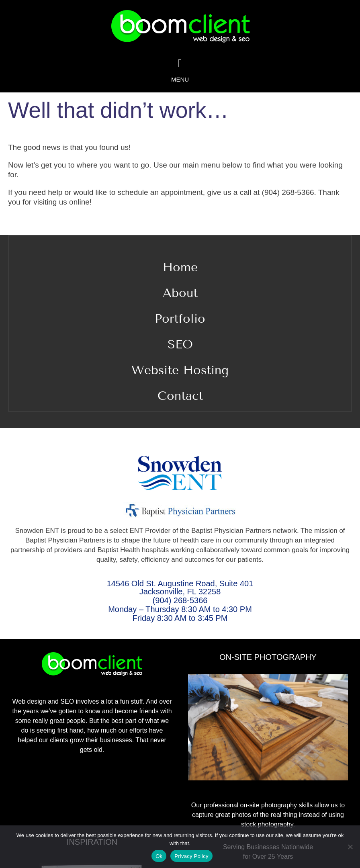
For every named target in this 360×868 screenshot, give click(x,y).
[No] (350, 847)
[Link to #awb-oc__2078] (180, 63)
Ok (159, 856)
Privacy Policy (191, 856)
